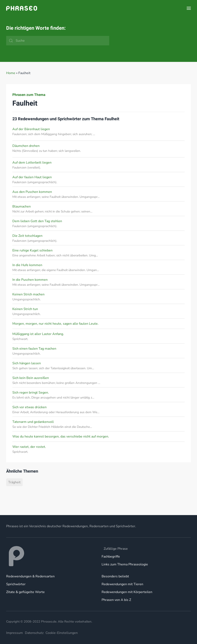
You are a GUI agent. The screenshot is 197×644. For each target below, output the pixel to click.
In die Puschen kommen (30, 280)
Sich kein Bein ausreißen (31, 378)
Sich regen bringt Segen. (31, 393)
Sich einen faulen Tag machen (34, 349)
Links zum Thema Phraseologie (125, 564)
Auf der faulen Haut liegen (32, 177)
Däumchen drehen (26, 146)
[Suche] (58, 41)
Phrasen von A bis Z (116, 600)
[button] (189, 8)
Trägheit (14, 482)
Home (11, 73)
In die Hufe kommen (27, 265)
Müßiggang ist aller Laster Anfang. (38, 334)
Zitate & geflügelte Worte (25, 592)
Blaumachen (22, 206)
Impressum (15, 633)
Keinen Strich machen (28, 294)
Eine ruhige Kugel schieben (32, 250)
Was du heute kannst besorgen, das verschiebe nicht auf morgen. (61, 436)
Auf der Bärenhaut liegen (31, 129)
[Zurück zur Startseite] (22, 8)
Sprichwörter (16, 584)
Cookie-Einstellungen (62, 633)
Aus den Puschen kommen (32, 192)
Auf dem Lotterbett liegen (32, 163)
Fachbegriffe (111, 557)
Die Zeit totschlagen (27, 236)
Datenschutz (34, 633)
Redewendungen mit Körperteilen (127, 592)
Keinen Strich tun (25, 309)
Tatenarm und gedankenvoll (33, 422)
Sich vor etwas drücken (29, 407)
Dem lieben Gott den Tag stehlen (37, 221)
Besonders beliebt (115, 576)
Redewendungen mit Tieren (122, 584)
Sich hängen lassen (27, 363)
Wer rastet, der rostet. (29, 447)
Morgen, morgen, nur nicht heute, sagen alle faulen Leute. (55, 324)
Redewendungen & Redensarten (30, 576)
